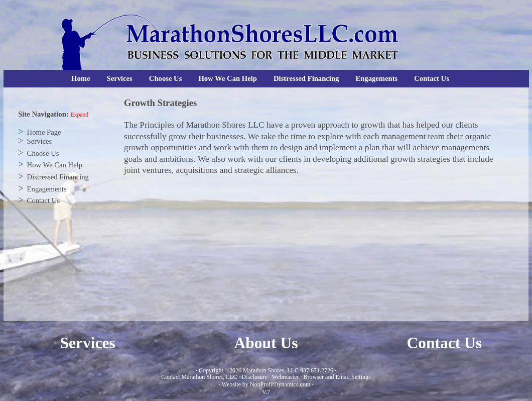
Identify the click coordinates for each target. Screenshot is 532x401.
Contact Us (432, 78)
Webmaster (286, 377)
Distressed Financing (306, 78)
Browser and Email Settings (337, 377)
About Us (266, 343)
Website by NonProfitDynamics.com (266, 384)
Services (120, 78)
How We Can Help (228, 78)
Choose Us (166, 78)
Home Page (44, 132)
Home (81, 78)
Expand (79, 115)
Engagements (376, 78)
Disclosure (255, 377)
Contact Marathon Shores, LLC (199, 377)
